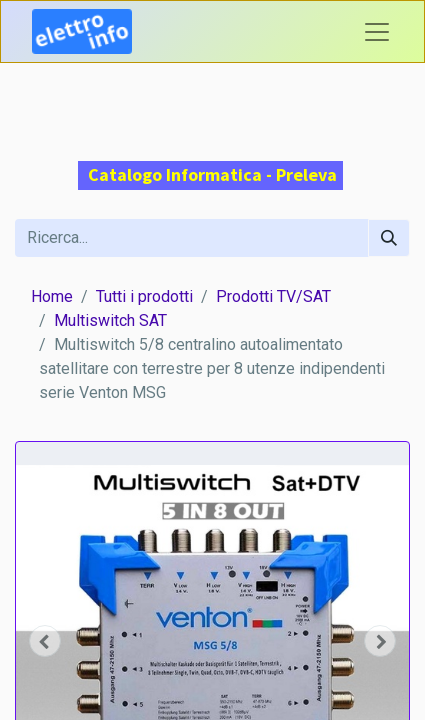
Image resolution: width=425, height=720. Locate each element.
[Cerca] (389, 238)
